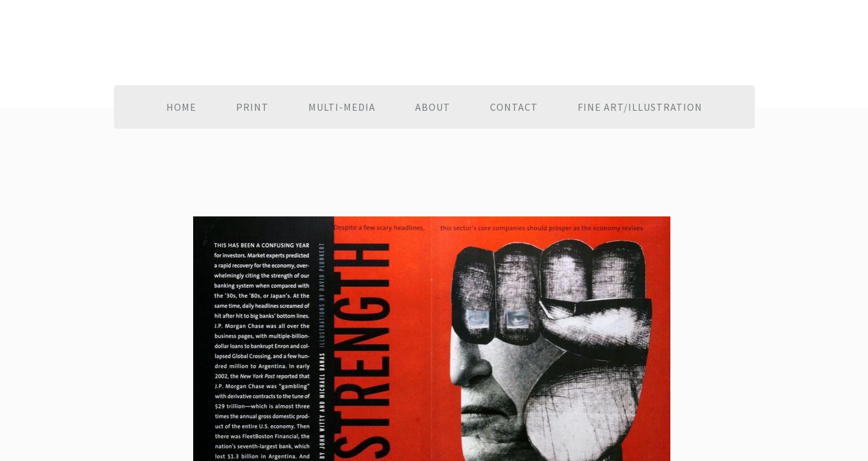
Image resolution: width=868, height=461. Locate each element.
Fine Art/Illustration (640, 107)
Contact (514, 107)
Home (181, 107)
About (433, 107)
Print (252, 107)
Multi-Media (342, 107)
